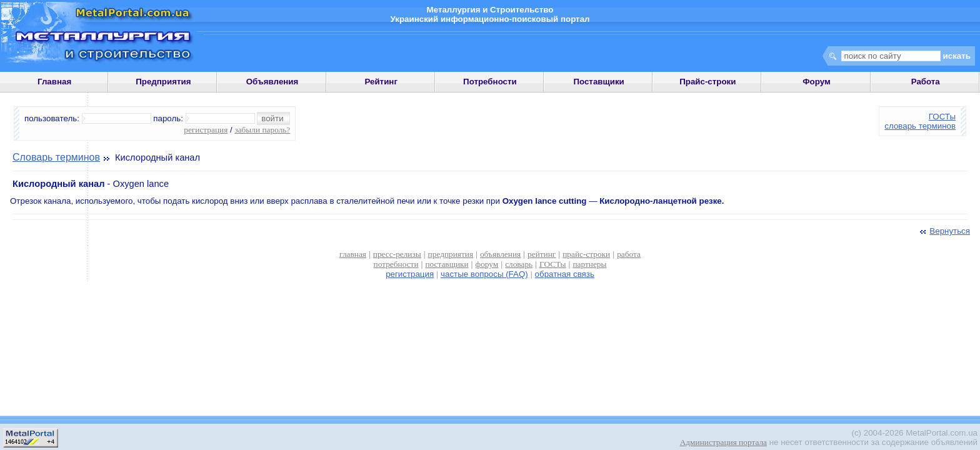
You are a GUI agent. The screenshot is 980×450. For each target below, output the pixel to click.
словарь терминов (920, 126)
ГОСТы (942, 117)
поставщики (447, 264)
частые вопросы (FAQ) (484, 274)
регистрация (206, 130)
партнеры (589, 264)
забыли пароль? (262, 130)
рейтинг (542, 254)
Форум (817, 82)
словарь (519, 264)
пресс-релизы (397, 254)
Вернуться (944, 231)
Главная (54, 82)
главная (353, 254)
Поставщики (598, 82)
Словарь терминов (56, 157)
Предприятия (163, 82)
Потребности (490, 82)
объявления (500, 254)
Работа (926, 82)
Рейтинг (381, 82)
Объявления (272, 82)
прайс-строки (586, 254)
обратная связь (565, 274)
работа (629, 254)
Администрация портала (723, 442)
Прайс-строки (707, 82)
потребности (396, 264)
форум (487, 264)
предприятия (451, 254)
